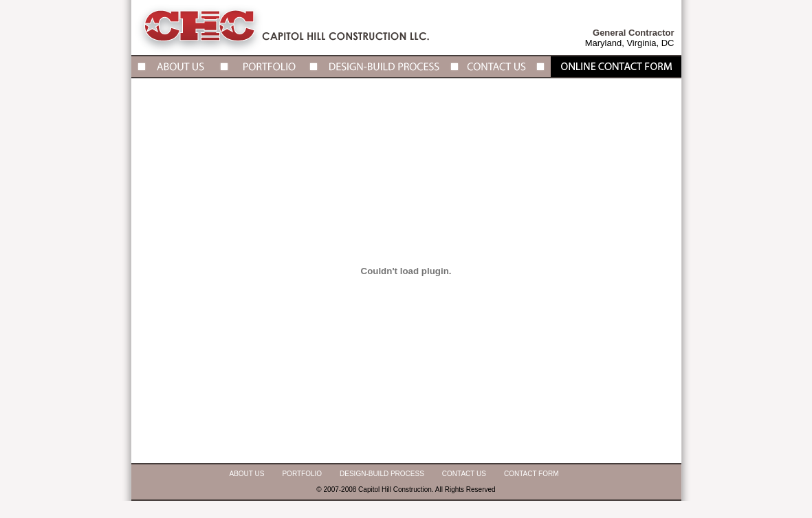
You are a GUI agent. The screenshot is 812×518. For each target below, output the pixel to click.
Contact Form (531, 474)
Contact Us (464, 474)
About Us (247, 474)
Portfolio (302, 474)
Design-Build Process (382, 474)
